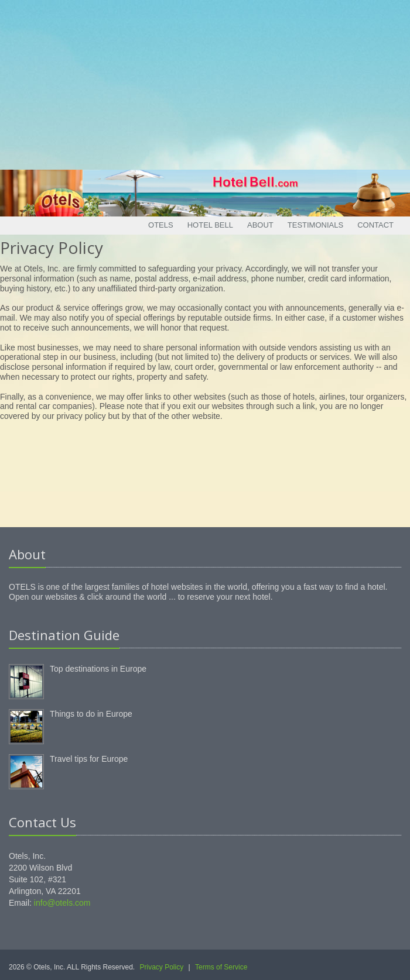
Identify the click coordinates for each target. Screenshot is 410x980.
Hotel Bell (210, 225)
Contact (375, 225)
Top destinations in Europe (98, 669)
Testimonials (315, 225)
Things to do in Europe (91, 714)
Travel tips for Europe (89, 759)
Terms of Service (221, 967)
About (260, 225)
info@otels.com (62, 903)
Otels (161, 225)
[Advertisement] (205, 82)
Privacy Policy (162, 967)
